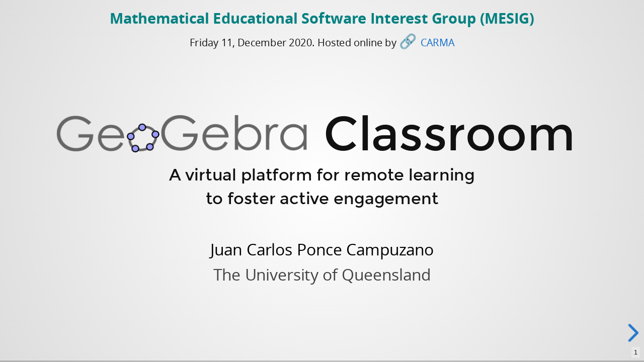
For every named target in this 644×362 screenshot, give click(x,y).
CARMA (437, 42)
